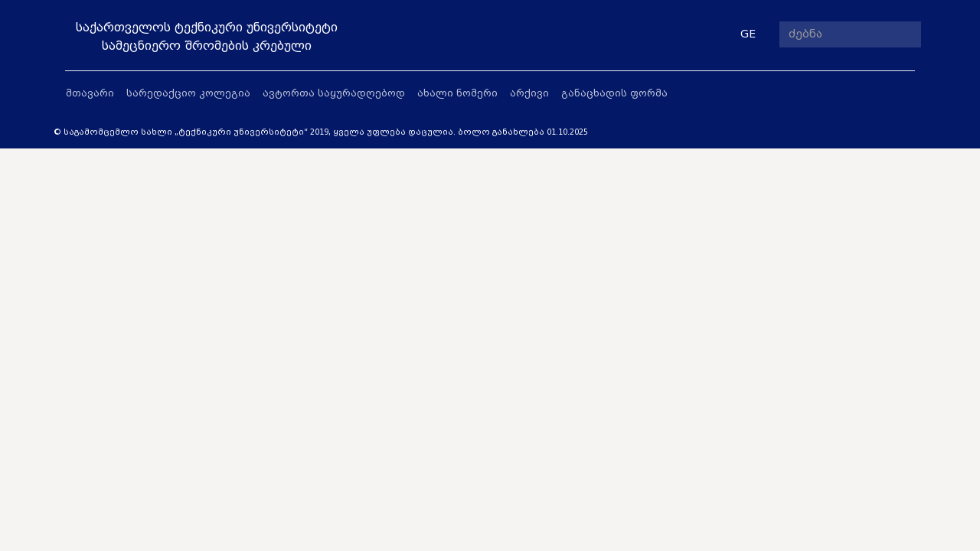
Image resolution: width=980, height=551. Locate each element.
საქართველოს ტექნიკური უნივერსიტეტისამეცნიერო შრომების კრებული (207, 37)
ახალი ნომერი (457, 93)
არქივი (529, 93)
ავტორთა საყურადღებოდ (334, 93)
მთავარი (90, 93)
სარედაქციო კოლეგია (188, 93)
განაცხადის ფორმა (614, 93)
